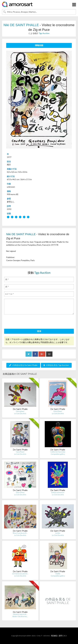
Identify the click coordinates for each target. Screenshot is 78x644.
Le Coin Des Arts (20, 413)
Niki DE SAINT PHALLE (21, 25)
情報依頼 (39, 45)
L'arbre (58, 533)
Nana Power (58, 411)
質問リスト (63, 636)
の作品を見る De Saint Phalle (23, 365)
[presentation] (25, 322)
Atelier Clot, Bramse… (20, 616)
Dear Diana (20, 492)
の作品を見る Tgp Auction (56, 365)
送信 (39, 331)
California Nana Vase (58, 452)
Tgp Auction (44, 33)
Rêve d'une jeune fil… (20, 533)
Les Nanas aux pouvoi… (20, 574)
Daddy (58, 574)
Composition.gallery (58, 454)
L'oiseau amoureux (58, 492)
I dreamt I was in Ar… (20, 614)
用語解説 (54, 636)
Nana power (20, 411)
